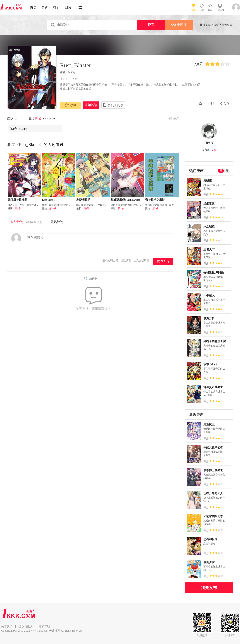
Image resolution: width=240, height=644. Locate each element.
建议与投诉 (26, 627)
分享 (227, 103)
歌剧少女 (209, 562)
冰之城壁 (209, 227)
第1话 (87, 208)
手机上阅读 (115, 105)
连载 (13, 118)
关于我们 (7, 627)
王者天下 (209, 250)
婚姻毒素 (209, 204)
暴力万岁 (209, 318)
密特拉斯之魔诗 (155, 200)
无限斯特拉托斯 (17, 200)
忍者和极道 (210, 539)
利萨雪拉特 (83, 200)
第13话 (53, 208)
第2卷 (121, 208)
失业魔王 (209, 424)
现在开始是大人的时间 (217, 493)
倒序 (176, 119)
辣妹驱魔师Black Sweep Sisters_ (130, 200)
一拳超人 (209, 295)
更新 (45, 7)
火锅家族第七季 (213, 516)
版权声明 (44, 627)
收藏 (70, 105)
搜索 (151, 25)
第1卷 (38, 119)
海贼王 (208, 181)
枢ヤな (72, 72)
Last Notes (48, 200)
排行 (57, 7)
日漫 (68, 7)
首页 (33, 7)
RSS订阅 (210, 103)
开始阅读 (91, 105)
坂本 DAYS (210, 364)
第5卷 (18, 208)
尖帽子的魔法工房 (215, 341)
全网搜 (179, 25)
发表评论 (163, 261)
